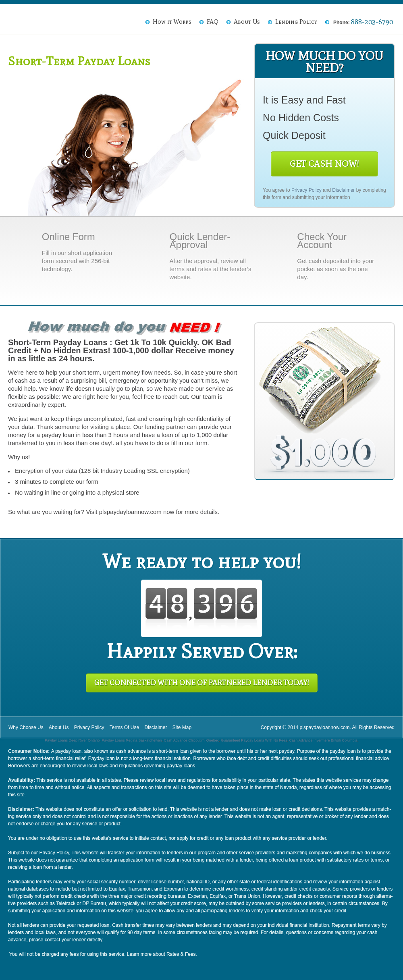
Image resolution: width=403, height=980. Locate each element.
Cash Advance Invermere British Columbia (323, 740)
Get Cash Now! (324, 164)
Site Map (182, 727)
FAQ (213, 22)
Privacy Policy (306, 190)
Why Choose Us (26, 727)
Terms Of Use (124, 727)
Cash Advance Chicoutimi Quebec (192, 740)
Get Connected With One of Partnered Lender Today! (202, 683)
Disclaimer (343, 190)
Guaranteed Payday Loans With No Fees (254, 740)
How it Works (172, 22)
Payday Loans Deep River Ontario (72, 740)
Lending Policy (296, 22)
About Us (247, 22)
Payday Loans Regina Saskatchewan (132, 740)
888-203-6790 (372, 22)
